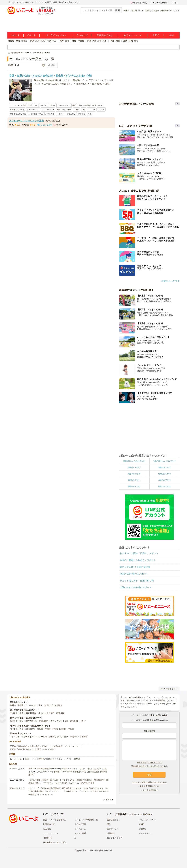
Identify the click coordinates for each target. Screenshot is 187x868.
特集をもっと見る (171, 281)
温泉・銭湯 (15, 737)
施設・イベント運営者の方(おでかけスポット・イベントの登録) (53, 759)
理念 (109, 824)
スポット (15, 35)
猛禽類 (76, 110)
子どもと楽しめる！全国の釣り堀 (137, 581)
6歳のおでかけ (134, 480)
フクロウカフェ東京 (18, 114)
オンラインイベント (56, 35)
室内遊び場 (30, 729)
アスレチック (56, 721)
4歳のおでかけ (134, 474)
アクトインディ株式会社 (140, 814)
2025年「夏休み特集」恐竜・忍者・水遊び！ (29, 746)
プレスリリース (145, 833)
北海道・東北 (14, 41)
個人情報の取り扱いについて (149, 762)
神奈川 (43, 41)
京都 (99, 41)
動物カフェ (71, 114)
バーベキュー (31, 705)
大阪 (94, 41)
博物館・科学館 (52, 729)
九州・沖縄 (128, 41)
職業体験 (60, 713)
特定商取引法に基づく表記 (55, 842)
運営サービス (113, 829)
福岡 (136, 41)
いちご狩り (63, 737)
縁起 (74, 105)
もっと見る (107, 800)
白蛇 (83, 110)
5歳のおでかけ (164, 474)
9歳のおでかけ (164, 486)
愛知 (67, 41)
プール (53, 705)
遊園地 (13, 705)
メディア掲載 (80, 833)
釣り (41, 705)
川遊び (83, 721)
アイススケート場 (39, 737)
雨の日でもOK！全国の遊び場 (135, 567)
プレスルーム (80, 829)
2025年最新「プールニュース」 (66, 746)
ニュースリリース (51, 833)
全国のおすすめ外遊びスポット (136, 587)
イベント (31, 35)
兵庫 (104, 41)
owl (36, 105)
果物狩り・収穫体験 (79, 737)
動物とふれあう (152, 11)
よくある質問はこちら (149, 786)
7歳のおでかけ (164, 480)
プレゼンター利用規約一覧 (86, 820)
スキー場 (25, 737)
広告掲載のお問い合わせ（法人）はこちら (149, 766)
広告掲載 (47, 829)
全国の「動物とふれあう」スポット (138, 560)
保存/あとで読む (139, 3)
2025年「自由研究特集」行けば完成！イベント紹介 (32, 749)
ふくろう (101, 110)
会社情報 (142, 829)
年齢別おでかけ (105, 35)
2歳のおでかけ (134, 467)
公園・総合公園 (71, 721)
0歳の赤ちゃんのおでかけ (134, 461)
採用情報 (111, 833)
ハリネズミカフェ (36, 114)
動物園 (21, 705)
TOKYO (52, 105)
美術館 (63, 729)
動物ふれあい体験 (64, 110)
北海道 (24, 41)
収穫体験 (51, 713)
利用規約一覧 (49, 824)
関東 (32, 41)
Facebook (47, 838)
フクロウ (91, 110)
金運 (90, 114)
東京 (37, 41)
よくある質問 (80, 824)
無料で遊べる (31, 721)
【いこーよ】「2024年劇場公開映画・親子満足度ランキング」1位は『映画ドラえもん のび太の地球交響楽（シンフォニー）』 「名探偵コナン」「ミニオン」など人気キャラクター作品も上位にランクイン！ (68, 791)
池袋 (30, 105)
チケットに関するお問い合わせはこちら (149, 782)
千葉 (49, 41)
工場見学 (14, 713)
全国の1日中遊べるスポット (134, 574)
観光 (60, 705)
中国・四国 (115, 41)
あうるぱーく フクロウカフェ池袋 (26, 121)
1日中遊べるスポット (170, 11)
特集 (172, 35)
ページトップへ (169, 689)
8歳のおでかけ (134, 486)
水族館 (71, 729)
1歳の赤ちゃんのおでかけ (164, 461)
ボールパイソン (33, 110)
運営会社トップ (114, 820)
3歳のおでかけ (164, 467)
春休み (126, 11)
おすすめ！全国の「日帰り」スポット (139, 553)
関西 (89, 41)
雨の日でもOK (137, 11)
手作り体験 (24, 713)
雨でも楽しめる (17, 729)
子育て (156, 35)
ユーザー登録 (16, 759)
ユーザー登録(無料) (159, 3)
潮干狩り (53, 737)
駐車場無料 (44, 721)
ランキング (82, 35)
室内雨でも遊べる (17, 110)
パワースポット (64, 105)
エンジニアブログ (115, 838)
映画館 (40, 729)
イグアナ (60, 114)
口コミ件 (45, 125)
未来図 (141, 824)
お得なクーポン (17, 721)
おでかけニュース (133, 35)
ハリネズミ (50, 114)
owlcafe (43, 105)
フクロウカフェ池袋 (18, 105)
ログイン (174, 3)
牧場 (47, 705)
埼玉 (54, 41)
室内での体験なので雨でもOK (91, 105)
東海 (62, 41)
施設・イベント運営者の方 (55, 820)
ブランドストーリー (147, 820)
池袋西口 (82, 114)
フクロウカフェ (48, 110)
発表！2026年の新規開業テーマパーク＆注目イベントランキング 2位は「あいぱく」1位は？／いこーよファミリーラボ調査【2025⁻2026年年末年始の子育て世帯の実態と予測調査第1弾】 (68, 772)
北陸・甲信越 (78, 41)
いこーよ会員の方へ (149, 790)
